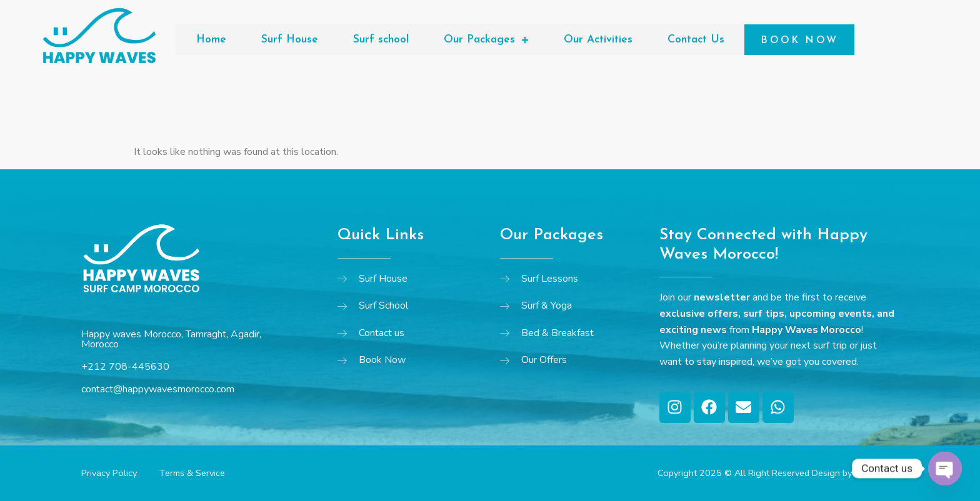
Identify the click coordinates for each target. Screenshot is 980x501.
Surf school (381, 40)
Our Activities (598, 40)
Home (211, 40)
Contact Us (696, 40)
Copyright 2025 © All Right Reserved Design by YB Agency (778, 473)
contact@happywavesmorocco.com (158, 389)
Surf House (290, 40)
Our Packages (486, 40)
